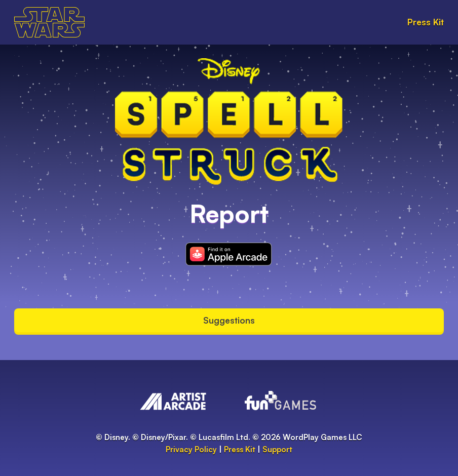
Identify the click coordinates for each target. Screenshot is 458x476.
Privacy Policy (191, 449)
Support (277, 449)
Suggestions (229, 320)
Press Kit (426, 22)
